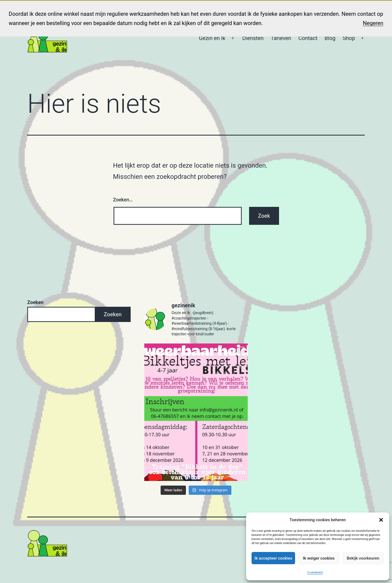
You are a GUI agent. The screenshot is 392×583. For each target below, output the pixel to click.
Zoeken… (123, 200)
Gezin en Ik (212, 38)
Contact (308, 38)
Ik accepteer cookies (273, 558)
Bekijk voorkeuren (363, 558)
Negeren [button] (373, 23)
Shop (349, 38)
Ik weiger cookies (319, 558)
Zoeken (35, 302)
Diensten (253, 38)
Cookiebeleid (315, 573)
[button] (381, 520)
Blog (330, 38)
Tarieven (281, 38)
